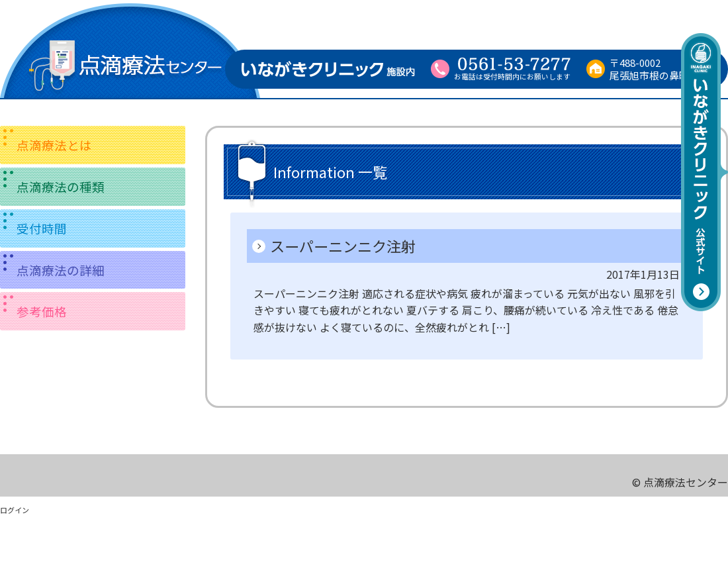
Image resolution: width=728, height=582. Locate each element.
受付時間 (42, 228)
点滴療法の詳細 (61, 270)
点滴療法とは (54, 145)
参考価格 (42, 311)
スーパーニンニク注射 (343, 246)
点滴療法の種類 (61, 186)
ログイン (15, 510)
